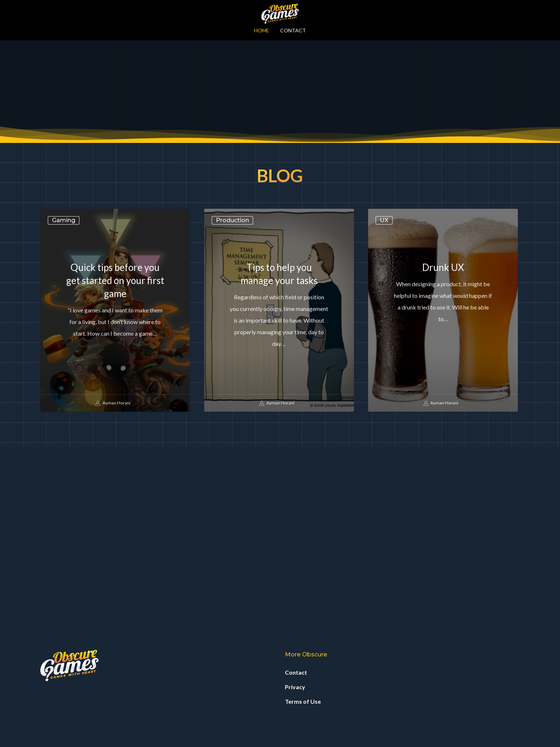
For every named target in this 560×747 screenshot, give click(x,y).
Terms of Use (303, 701)
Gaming (64, 394)
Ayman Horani (113, 578)
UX (384, 394)
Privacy (295, 687)
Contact (296, 672)
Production (232, 394)
